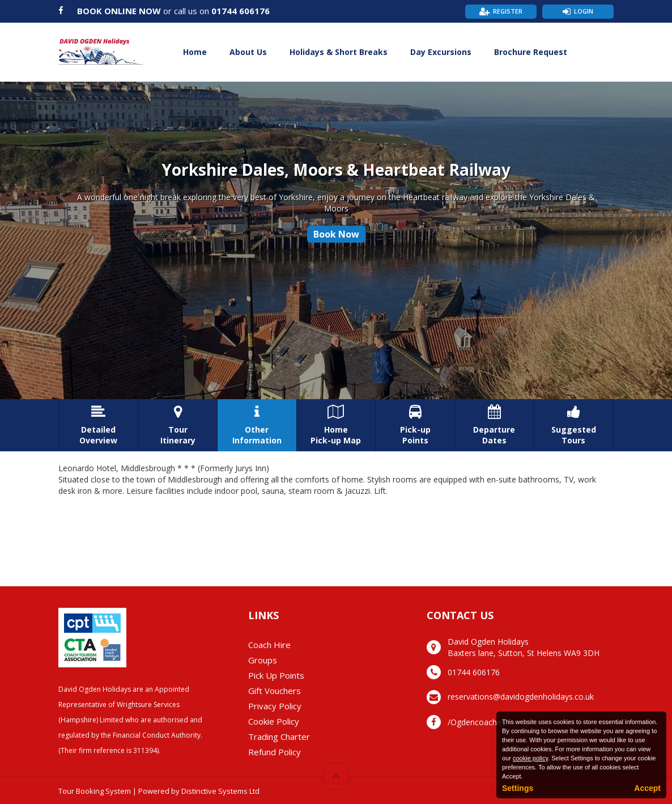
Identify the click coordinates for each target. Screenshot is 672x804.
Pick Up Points (276, 675)
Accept (647, 788)
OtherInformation (257, 425)
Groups (263, 660)
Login (584, 11)
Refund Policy (275, 752)
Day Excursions (441, 52)
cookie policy (530, 758)
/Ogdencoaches (477, 722)
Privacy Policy (275, 706)
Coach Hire (205, 96)
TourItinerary (178, 425)
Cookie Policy (274, 721)
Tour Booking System (95, 791)
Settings (518, 788)
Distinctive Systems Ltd (220, 791)
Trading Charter (279, 737)
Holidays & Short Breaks (339, 52)
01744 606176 (241, 11)
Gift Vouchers (275, 691)
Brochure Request (531, 52)
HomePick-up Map (336, 425)
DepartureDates (494, 425)
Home (195, 52)
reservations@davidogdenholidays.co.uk (521, 697)
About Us (248, 52)
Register (508, 11)
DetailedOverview (99, 425)
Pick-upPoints (415, 425)
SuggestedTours (574, 425)
